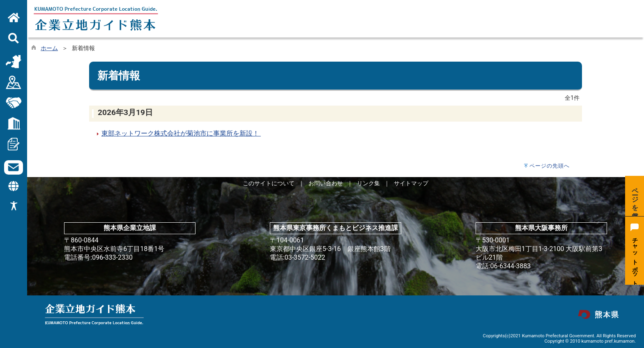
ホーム (49, 48)
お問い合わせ (326, 183)
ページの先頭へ (550, 166)
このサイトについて (269, 183)
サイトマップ (411, 183)
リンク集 (368, 183)
